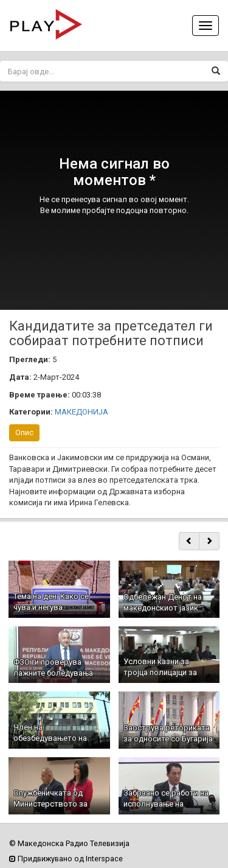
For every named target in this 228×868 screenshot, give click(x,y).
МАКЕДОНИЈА (81, 412)
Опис (24, 432)
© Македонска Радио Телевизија (69, 843)
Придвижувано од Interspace (66, 859)
